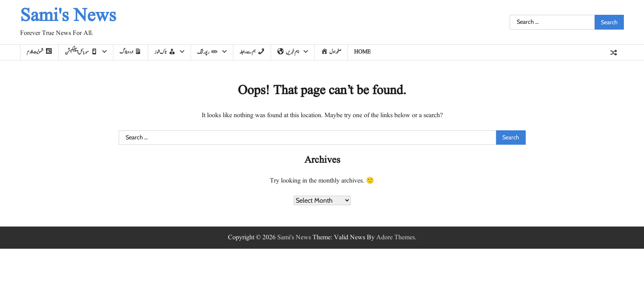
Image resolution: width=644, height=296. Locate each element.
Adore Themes (396, 238)
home (362, 52)
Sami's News (68, 16)
